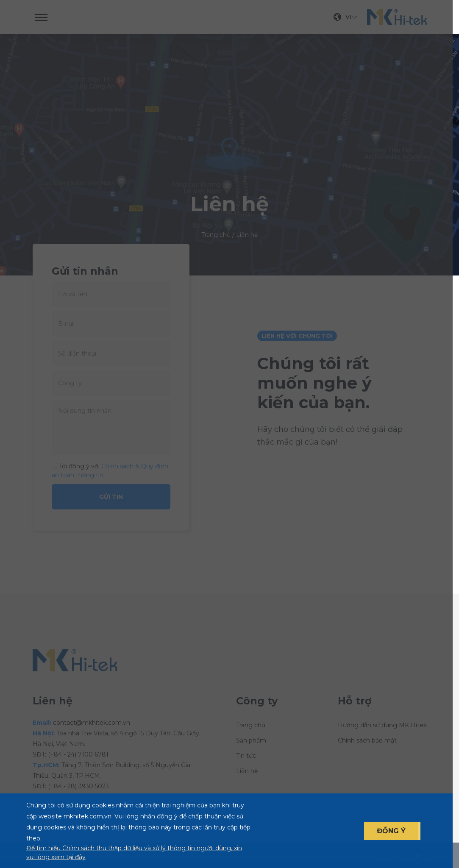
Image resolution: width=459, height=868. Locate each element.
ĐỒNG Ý (391, 831)
